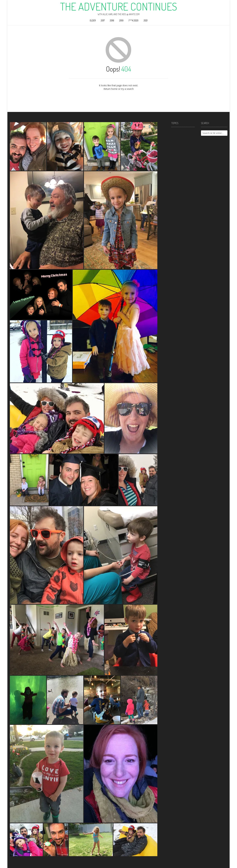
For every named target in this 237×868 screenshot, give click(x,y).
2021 (146, 20)
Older (93, 20)
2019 (121, 20)
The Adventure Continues (119, 6)
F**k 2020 (134, 20)
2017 (103, 20)
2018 (112, 20)
